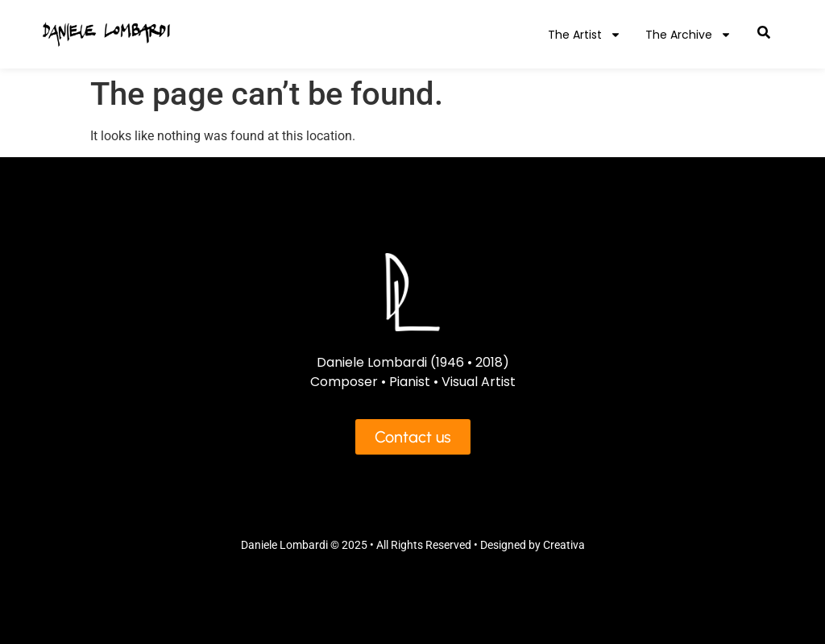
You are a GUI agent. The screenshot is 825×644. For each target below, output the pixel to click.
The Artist (585, 35)
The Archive (688, 35)
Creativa (564, 545)
